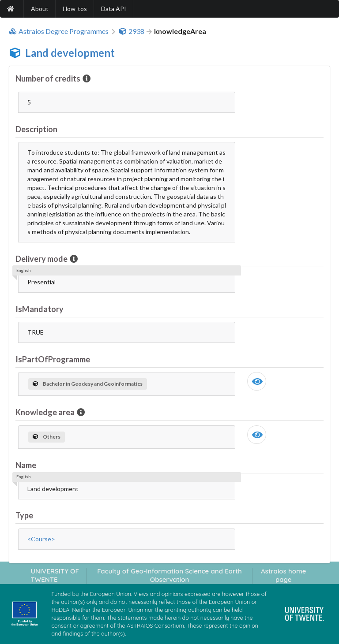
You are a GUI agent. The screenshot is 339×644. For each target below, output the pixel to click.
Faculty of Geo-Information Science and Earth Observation (169, 575)
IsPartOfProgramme (53, 359)
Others (47, 437)
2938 (132, 31)
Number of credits (49, 78)
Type (24, 515)
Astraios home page (284, 575)
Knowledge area (46, 412)
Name (26, 465)
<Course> (41, 539)
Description (36, 129)
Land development (70, 53)
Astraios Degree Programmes (59, 31)
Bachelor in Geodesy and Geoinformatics (88, 384)
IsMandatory (40, 309)
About (40, 9)
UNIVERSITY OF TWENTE (55, 575)
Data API (114, 9)
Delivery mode (42, 259)
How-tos (75, 9)
